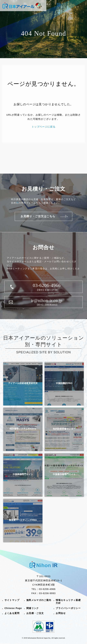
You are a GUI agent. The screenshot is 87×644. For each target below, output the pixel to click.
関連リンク (33, 608)
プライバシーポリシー (68, 608)
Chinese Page (13, 608)
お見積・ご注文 (35, 613)
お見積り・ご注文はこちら (38, 216)
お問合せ (61, 613)
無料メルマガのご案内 (39, 600)
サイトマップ (12, 600)
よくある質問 (12, 613)
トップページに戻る (43, 127)
